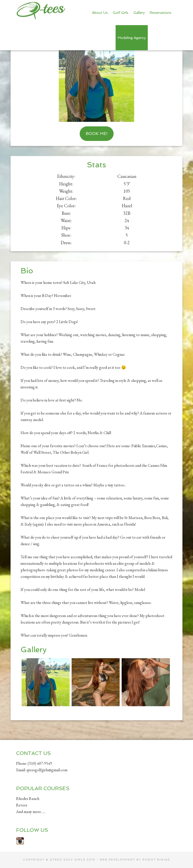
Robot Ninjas (156, 860)
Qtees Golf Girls (41, 10)
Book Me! (97, 134)
